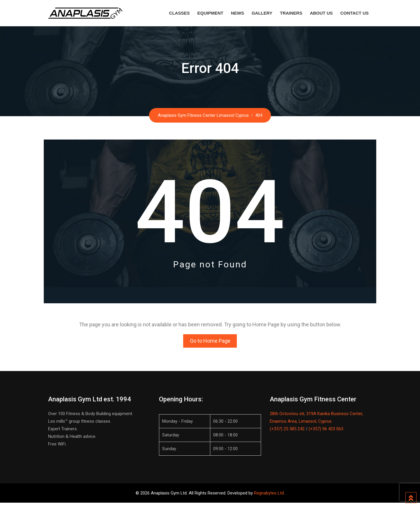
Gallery (262, 13)
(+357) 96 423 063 (326, 431)
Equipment (210, 13)
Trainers (291, 13)
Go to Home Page (210, 342)
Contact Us (355, 13)
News (238, 13)
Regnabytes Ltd (269, 495)
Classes (180, 13)
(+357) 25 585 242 (287, 431)
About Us (321, 13)
